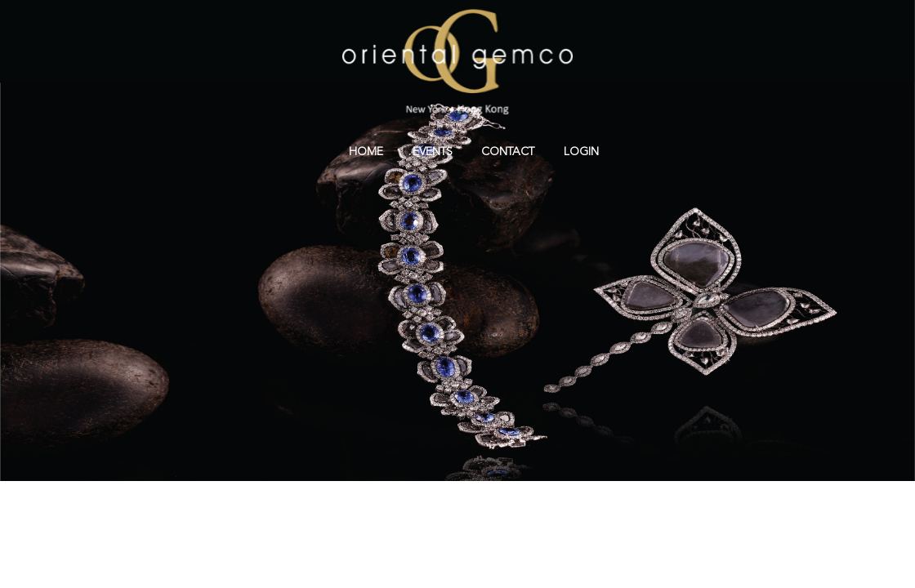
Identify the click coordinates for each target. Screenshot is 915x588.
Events (433, 152)
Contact (508, 152)
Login (581, 152)
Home (366, 152)
